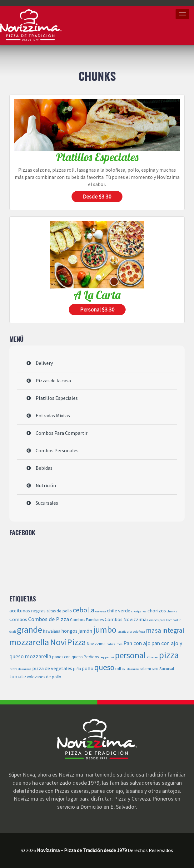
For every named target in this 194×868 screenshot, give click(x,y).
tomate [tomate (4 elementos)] (18, 676)
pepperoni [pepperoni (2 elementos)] (107, 657)
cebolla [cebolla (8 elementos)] (84, 610)
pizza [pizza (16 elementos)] (169, 655)
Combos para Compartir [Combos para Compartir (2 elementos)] (164, 620)
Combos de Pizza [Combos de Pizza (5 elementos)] (49, 619)
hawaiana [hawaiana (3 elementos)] (52, 631)
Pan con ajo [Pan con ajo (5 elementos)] (137, 643)
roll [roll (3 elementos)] (118, 669)
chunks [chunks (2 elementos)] (172, 611)
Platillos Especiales (97, 157)
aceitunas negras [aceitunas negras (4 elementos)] (27, 611)
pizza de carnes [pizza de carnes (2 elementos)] (20, 669)
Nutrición (46, 485)
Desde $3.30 (97, 196)
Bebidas (44, 468)
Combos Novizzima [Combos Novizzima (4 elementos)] (126, 619)
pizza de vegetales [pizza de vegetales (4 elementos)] (52, 668)
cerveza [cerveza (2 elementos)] (101, 611)
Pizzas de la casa (53, 380)
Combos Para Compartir (62, 433)
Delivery (44, 363)
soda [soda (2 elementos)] (155, 669)
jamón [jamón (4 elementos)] (85, 631)
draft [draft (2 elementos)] (13, 632)
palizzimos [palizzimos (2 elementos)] (114, 644)
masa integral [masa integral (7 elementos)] (165, 630)
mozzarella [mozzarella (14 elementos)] (29, 642)
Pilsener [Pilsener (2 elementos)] (152, 657)
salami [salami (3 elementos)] (145, 669)
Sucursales (47, 503)
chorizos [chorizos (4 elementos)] (157, 611)
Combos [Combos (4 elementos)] (18, 619)
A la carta (97, 295)
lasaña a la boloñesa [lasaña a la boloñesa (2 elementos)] (131, 632)
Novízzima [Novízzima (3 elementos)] (96, 644)
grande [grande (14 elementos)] (30, 630)
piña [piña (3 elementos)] (77, 669)
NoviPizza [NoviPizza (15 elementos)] (68, 642)
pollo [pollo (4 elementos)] (88, 668)
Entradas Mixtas (53, 415)
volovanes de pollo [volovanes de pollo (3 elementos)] (44, 677)
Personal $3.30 (97, 309)
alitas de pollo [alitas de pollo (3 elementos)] (59, 611)
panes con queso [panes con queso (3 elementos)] (67, 657)
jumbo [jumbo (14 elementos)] (105, 630)
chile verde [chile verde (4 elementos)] (119, 611)
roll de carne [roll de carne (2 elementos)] (130, 669)
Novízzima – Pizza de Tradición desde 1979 (31, 25)
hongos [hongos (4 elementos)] (69, 631)
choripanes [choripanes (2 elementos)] (139, 611)
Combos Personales (57, 450)
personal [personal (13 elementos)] (130, 655)
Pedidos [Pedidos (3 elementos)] (91, 657)
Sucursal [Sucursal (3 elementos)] (167, 669)
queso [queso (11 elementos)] (104, 667)
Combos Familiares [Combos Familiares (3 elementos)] (87, 620)
